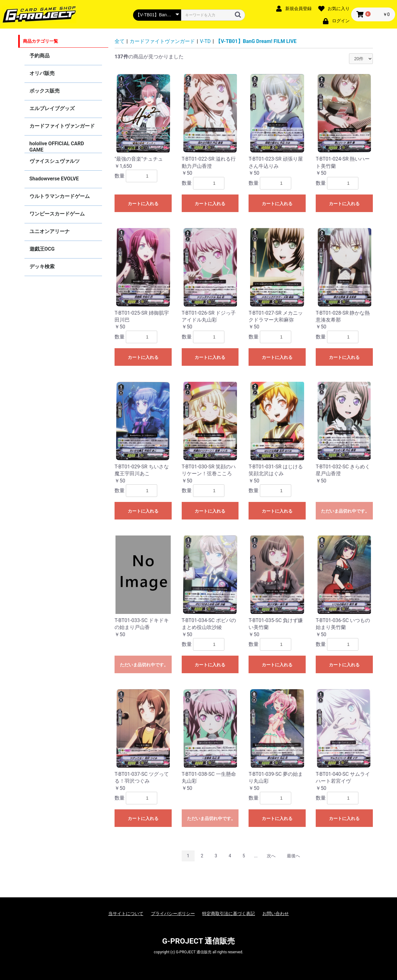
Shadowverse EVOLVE (54, 179)
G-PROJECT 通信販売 (199, 941)
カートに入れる (143, 204)
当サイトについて (126, 913)
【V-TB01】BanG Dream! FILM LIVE (256, 41)
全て (120, 41)
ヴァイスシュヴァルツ (55, 161)
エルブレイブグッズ (52, 108)
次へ (271, 856)
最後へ (293, 856)
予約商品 (40, 56)
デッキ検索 (42, 266)
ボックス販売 (45, 91)
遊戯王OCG (42, 249)
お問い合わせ (276, 913)
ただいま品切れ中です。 (345, 511)
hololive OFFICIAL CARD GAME (57, 147)
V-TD (205, 41)
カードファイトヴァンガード (62, 126)
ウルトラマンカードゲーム (60, 196)
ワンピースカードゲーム (57, 214)
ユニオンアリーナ (50, 231)
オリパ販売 (42, 73)
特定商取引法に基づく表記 (228, 913)
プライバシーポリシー (173, 913)
